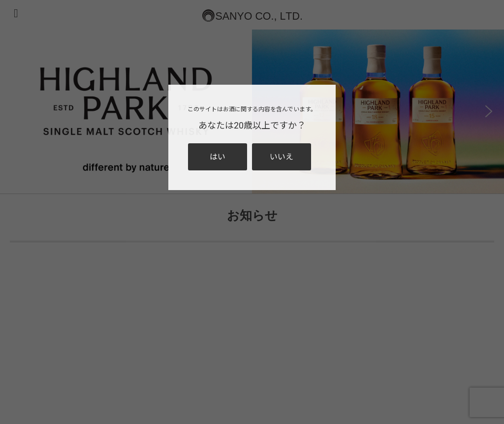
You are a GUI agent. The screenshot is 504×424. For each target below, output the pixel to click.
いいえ (282, 157)
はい (218, 157)
